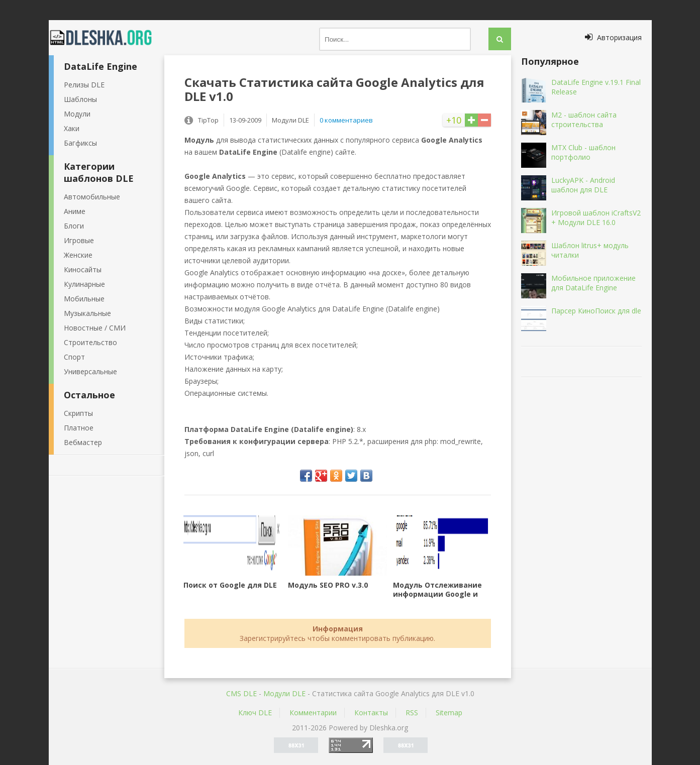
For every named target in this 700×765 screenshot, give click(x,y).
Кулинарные (84, 284)
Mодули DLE (284, 693)
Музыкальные (87, 313)
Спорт (74, 357)
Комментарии (313, 713)
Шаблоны (80, 99)
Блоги (74, 226)
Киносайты (83, 269)
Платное (79, 428)
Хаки (72, 128)
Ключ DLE (255, 713)
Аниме (75, 211)
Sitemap (449, 713)
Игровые (79, 240)
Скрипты (78, 413)
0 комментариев (346, 120)
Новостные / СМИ (95, 328)
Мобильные (84, 299)
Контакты (371, 713)
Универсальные (90, 371)
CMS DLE (241, 693)
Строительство (90, 342)
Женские (78, 255)
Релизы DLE (84, 85)
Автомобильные (92, 197)
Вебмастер (83, 442)
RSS (412, 713)
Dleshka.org (107, 38)
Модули (77, 114)
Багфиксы (80, 143)
